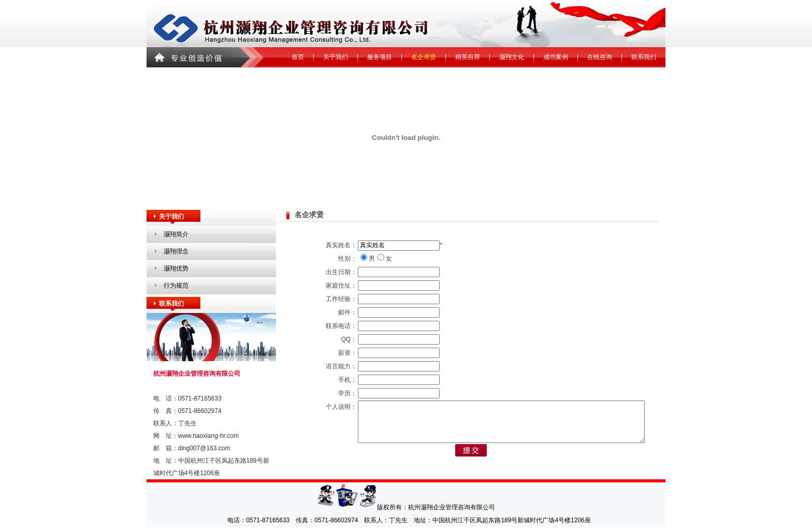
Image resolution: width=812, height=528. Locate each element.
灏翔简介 (176, 234)
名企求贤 (424, 57)
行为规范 (176, 286)
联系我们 (644, 57)
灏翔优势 (176, 268)
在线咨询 (600, 57)
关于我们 (336, 57)
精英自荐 (468, 57)
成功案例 (556, 57)
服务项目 (380, 57)
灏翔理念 (176, 251)
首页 (298, 57)
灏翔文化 (512, 57)
